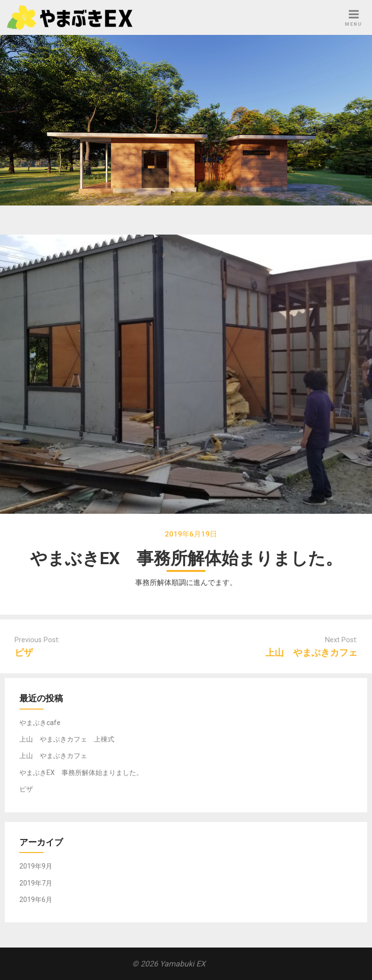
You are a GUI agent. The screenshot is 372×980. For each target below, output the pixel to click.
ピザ (24, 653)
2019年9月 (36, 866)
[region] (186, 120)
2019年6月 (36, 900)
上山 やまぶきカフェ (311, 653)
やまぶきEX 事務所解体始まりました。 (81, 773)
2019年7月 (36, 883)
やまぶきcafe (40, 723)
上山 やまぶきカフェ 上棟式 (67, 739)
